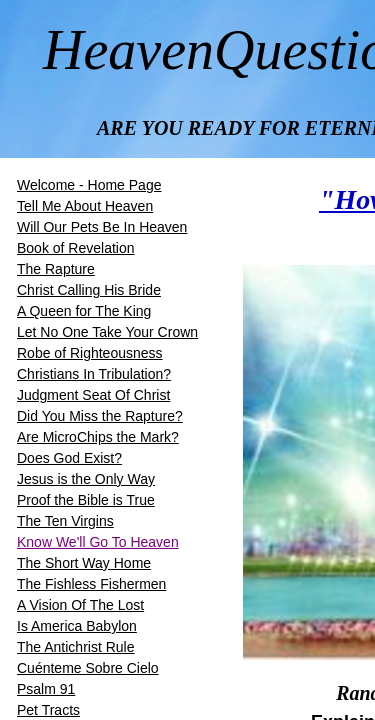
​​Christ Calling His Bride (89, 290)
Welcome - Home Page (89, 185)
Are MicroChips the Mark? (98, 437)
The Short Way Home (84, 563)
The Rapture (56, 269)
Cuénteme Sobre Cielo (88, 668)
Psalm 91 (46, 689)
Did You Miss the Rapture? (100, 416)
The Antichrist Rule (76, 647)
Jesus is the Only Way (86, 479)
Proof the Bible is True (86, 500)
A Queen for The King (84, 311)
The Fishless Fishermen (91, 584)
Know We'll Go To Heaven (98, 542)
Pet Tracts (48, 710)
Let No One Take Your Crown (107, 332)
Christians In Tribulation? (94, 374)
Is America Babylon (77, 626)
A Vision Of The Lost (80, 605)
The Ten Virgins (65, 521)
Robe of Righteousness (90, 353)
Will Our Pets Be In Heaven (102, 227)
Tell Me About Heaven (85, 206)
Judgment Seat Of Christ (93, 395)
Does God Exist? (69, 458)
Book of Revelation (76, 248)
